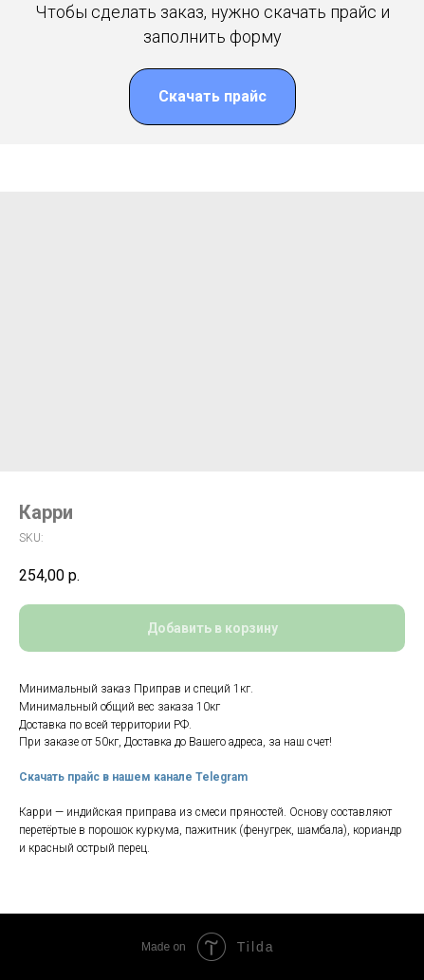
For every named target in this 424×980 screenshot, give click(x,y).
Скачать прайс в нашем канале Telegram (133, 777)
